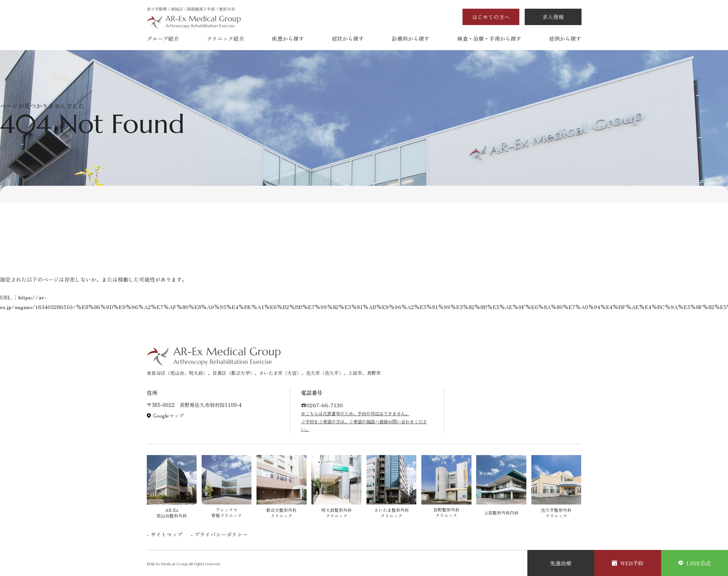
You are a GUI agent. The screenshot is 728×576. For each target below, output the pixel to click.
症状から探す (348, 38)
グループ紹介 (163, 38)
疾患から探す (288, 38)
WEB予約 (628, 563)
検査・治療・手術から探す (489, 38)
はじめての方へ (491, 17)
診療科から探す (411, 38)
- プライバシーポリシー (219, 534)
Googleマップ (169, 416)
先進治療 (561, 563)
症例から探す (565, 38)
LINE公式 (695, 563)
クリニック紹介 (225, 38)
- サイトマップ (165, 534)
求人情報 (553, 17)
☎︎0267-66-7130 (322, 405)
